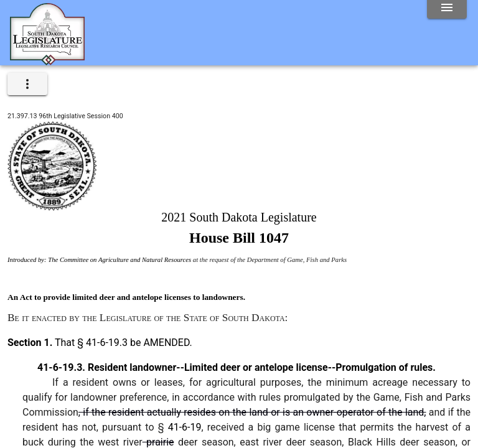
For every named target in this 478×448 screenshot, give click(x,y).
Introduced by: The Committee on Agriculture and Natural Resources (99, 260)
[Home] (47, 60)
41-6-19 (185, 427)
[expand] (27, 84)
